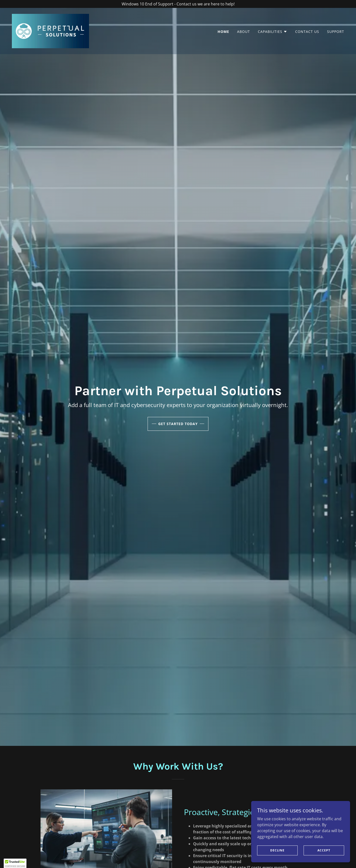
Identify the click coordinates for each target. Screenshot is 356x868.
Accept (324, 850)
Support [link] (336, 32)
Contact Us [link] (307, 32)
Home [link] (223, 32)
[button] (273, 32)
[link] (50, 31)
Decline (277, 850)
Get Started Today (178, 424)
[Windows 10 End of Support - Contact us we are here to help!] (178, 4)
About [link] (244, 32)
